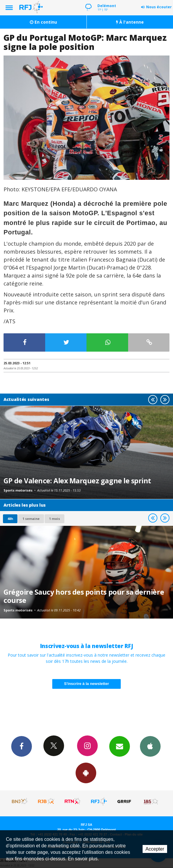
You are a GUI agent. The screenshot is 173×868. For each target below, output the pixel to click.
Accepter (155, 849)
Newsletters (120, 746)
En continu (43, 22)
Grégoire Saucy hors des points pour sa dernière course (84, 596)
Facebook (22, 746)
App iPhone (150, 746)
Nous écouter (159, 7)
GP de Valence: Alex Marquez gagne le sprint (77, 481)
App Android (86, 773)
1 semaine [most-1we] (31, 519)
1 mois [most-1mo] (54, 519)
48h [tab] (10, 519)
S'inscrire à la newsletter (86, 684)
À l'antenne (130, 22)
